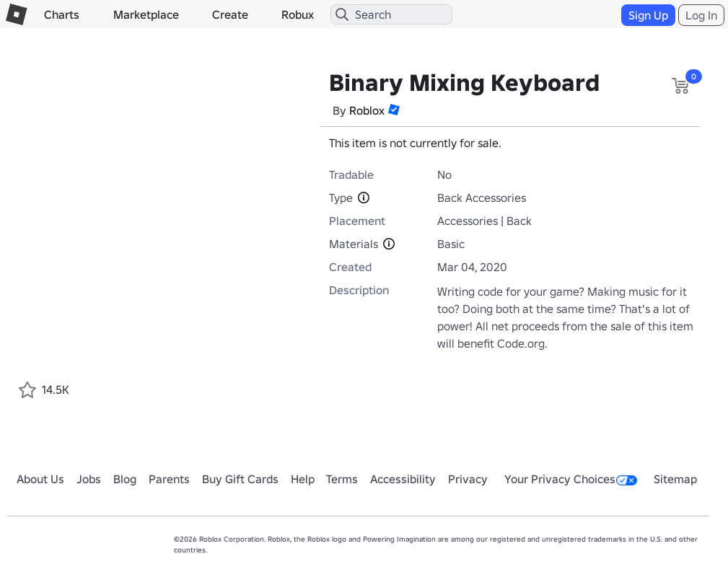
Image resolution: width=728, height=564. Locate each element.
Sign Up (648, 15)
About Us (40, 479)
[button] (394, 110)
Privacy (468, 479)
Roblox (367, 110)
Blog (125, 479)
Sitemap (675, 479)
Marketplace (146, 14)
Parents (169, 479)
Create (230, 14)
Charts (62, 14)
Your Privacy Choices (571, 479)
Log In (701, 15)
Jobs (89, 479)
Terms (342, 479)
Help (303, 479)
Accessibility (403, 479)
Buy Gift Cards (240, 479)
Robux (298, 14)
